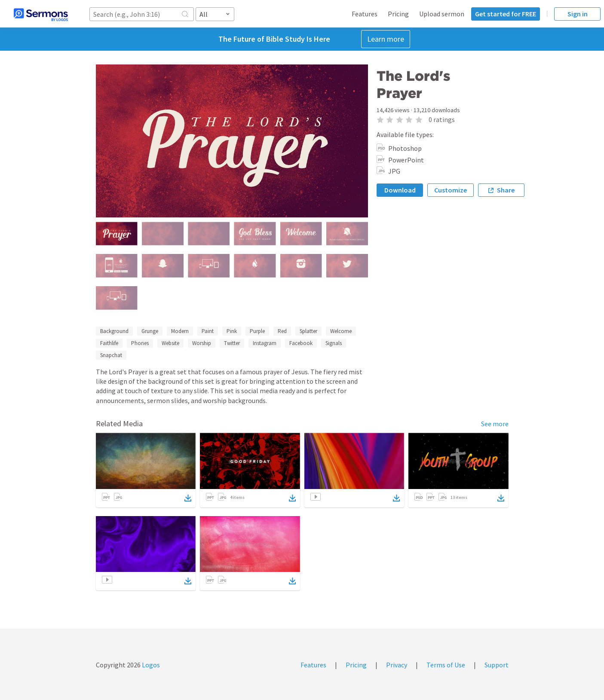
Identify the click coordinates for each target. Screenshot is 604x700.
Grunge (150, 331)
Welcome (341, 331)
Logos (150, 665)
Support (497, 665)
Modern (180, 331)
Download (400, 190)
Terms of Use (446, 665)
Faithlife (109, 343)
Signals (334, 343)
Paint (208, 331)
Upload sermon (442, 14)
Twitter (232, 343)
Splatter (308, 331)
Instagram (265, 343)
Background (114, 331)
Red (282, 331)
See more (495, 424)
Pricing (398, 14)
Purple (257, 331)
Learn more (386, 39)
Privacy (397, 665)
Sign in (578, 14)
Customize (451, 190)
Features (365, 14)
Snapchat (111, 355)
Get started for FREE (506, 14)
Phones (140, 343)
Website (170, 343)
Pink (232, 331)
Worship (202, 343)
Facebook (301, 343)
